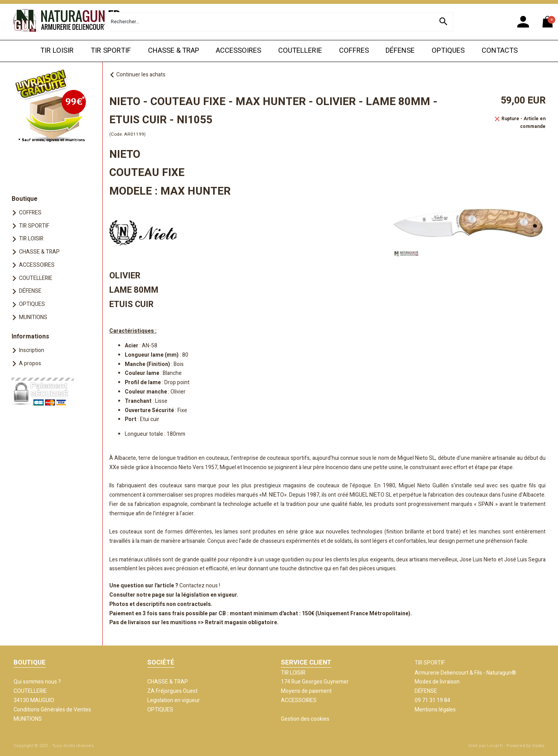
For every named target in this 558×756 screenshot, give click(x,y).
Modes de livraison (437, 682)
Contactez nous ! (200, 586)
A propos (30, 363)
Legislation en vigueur (174, 700)
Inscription (32, 350)
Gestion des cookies (305, 719)
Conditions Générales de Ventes (52, 710)
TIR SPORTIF (111, 51)
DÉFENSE (400, 51)
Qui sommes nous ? (37, 682)
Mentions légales (435, 710)
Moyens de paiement (306, 691)
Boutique (25, 199)
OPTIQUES (448, 51)
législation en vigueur (209, 595)
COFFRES (354, 51)
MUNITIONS (33, 317)
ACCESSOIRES (239, 51)
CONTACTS (500, 51)
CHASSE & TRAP (174, 51)
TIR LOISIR (57, 51)
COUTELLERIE (300, 51)
